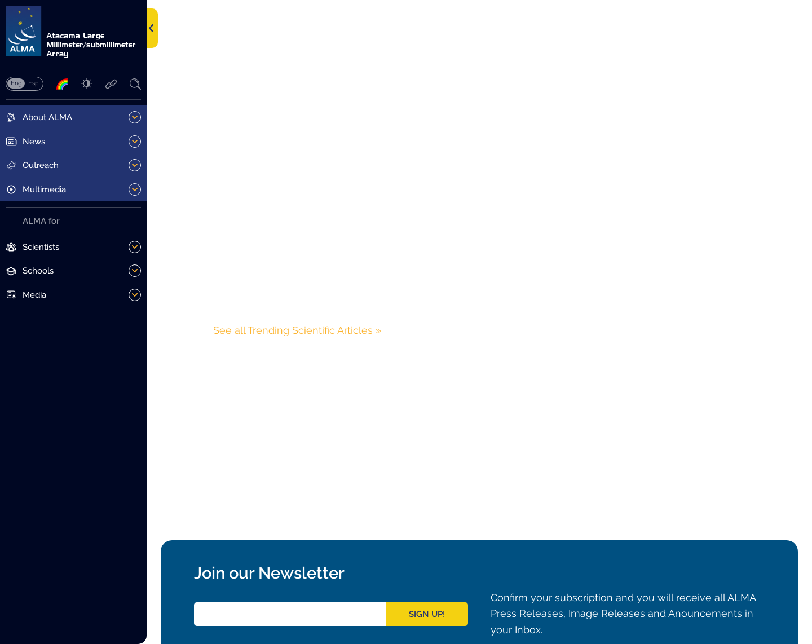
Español (33, 83)
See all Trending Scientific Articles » (297, 330)
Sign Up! (427, 614)
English (16, 83)
